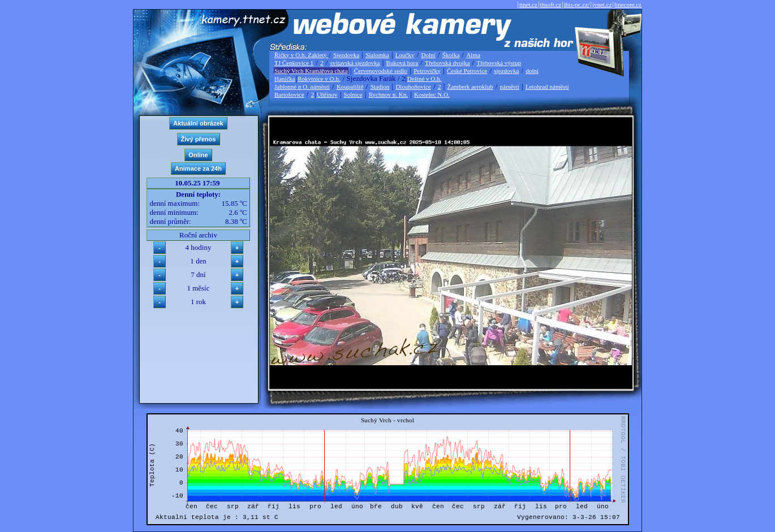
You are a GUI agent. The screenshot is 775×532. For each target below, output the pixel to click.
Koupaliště (350, 86)
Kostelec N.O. (432, 94)
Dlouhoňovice (413, 86)
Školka (451, 55)
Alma (473, 55)
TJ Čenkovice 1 (294, 63)
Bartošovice (289, 94)
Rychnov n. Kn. (388, 94)
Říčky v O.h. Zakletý (301, 55)
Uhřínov (327, 94)
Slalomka (377, 55)
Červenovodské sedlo (381, 71)
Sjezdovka (346, 55)
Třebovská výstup (499, 63)
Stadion (380, 86)
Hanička (285, 79)
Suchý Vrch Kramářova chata (311, 71)
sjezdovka (506, 71)
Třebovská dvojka (447, 63)
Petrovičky (427, 71)
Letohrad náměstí (547, 86)
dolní (532, 71)
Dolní (429, 55)
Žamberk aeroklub (470, 86)
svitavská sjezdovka (355, 63)
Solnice (353, 94)
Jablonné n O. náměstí (302, 86)
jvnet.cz (602, 5)
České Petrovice (467, 71)
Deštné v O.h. (425, 79)
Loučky (405, 55)
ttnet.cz (528, 5)
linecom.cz (628, 5)
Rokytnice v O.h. (319, 79)
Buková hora (402, 63)
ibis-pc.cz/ (577, 5)
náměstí (510, 86)
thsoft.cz (551, 5)
